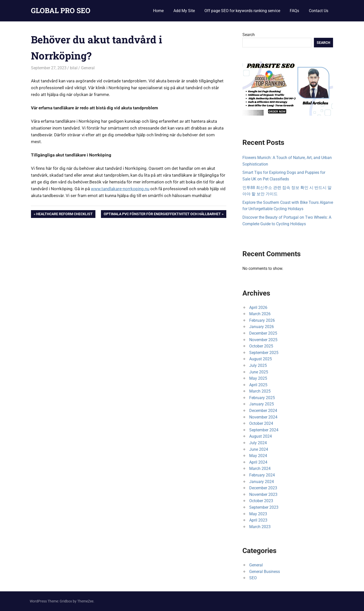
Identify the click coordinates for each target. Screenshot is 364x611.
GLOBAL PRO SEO (61, 10)
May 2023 (258, 514)
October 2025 (261, 346)
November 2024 (263, 417)
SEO (253, 578)
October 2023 (261, 501)
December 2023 (263, 488)
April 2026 (258, 308)
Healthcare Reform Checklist (64, 214)
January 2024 (262, 482)
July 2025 (258, 365)
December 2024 (263, 411)
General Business (265, 572)
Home (158, 11)
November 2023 (263, 494)
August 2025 (261, 359)
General (88, 68)
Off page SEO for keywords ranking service (242, 11)
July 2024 (258, 443)
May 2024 (258, 456)
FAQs (294, 11)
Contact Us (319, 11)
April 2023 (258, 520)
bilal (74, 68)
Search (249, 35)
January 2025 (262, 404)
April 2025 (258, 385)
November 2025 (263, 340)
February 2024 (262, 475)
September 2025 (264, 353)
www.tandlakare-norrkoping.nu (120, 189)
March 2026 (260, 314)
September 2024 (264, 430)
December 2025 (263, 333)
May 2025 (258, 378)
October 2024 (261, 423)
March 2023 (260, 527)
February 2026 (262, 320)
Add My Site (184, 11)
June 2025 (259, 372)
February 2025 (262, 398)
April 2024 (258, 462)
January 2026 (262, 327)
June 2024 (259, 449)
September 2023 (264, 507)
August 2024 (261, 436)
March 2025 (260, 391)
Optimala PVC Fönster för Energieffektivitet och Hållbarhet (162, 214)
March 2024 (260, 469)
